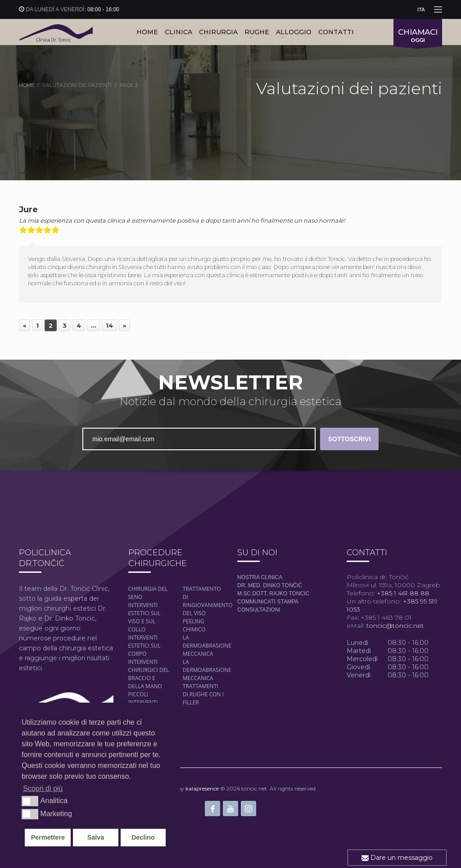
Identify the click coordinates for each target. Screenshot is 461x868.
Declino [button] (143, 837)
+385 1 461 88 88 (402, 593)
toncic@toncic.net (395, 626)
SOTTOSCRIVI (350, 439)
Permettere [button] (48, 837)
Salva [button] (96, 837)
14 (109, 325)
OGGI (418, 37)
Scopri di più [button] (43, 788)
